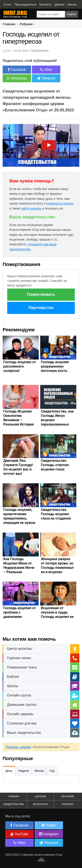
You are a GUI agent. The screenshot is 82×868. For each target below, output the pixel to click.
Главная (13, 796)
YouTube (19, 834)
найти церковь (31, 208)
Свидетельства (13, 804)
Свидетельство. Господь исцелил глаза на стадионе (56, 514)
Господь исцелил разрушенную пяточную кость (55, 366)
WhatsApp (17, 78)
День (9, 771)
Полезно (68, 804)
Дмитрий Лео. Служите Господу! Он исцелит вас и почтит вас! (18, 467)
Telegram (46, 78)
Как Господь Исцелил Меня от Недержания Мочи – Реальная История (19, 568)
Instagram (49, 834)
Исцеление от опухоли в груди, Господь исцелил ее (57, 612)
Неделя (24, 771)
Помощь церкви (18, 747)
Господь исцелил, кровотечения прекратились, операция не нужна (19, 516)
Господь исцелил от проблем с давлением (20, 612)
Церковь (40, 796)
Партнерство (41, 308)
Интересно (41, 804)
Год (52, 771)
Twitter (49, 825)
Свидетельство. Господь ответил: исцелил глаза (55, 465)
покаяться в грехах (60, 203)
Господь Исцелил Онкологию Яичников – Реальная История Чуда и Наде (18, 420)
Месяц (39, 771)
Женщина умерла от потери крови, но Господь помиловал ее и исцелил (57, 565)
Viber (46, 70)
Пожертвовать (41, 294)
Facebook (17, 70)
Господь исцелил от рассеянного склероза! (20, 366)
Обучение (68, 796)
